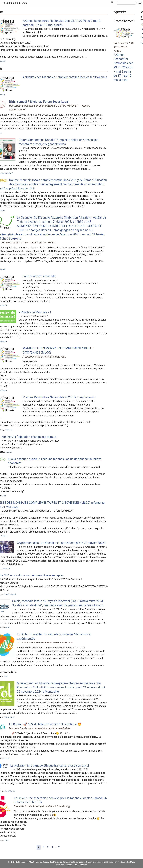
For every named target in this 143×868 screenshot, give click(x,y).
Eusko (4, 496)
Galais (7, 627)
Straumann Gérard (6, 173)
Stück (6, 840)
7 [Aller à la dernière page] (59, 847)
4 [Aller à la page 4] (52, 847)
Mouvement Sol (10, 717)
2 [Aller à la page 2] (43, 847)
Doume (3, 211)
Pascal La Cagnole (10, 594)
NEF (6, 791)
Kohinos (9, 452)
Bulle (6, 676)
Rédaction (10, 430)
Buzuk (7, 759)
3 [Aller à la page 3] (48, 847)
